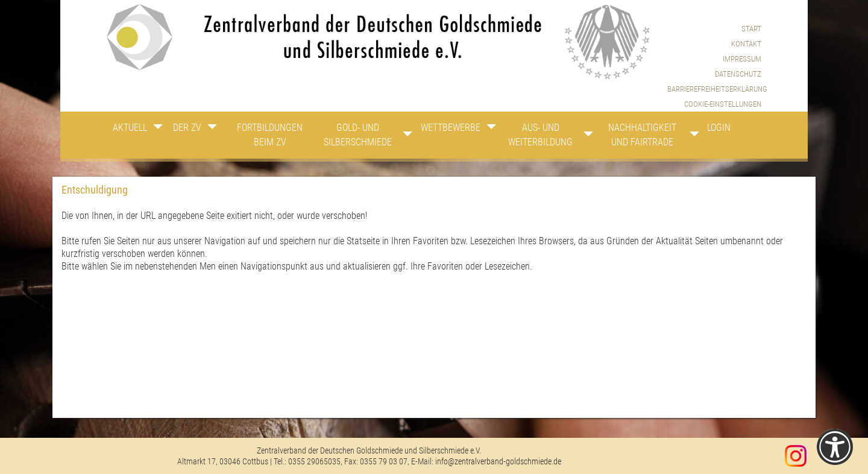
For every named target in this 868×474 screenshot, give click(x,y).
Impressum (742, 59)
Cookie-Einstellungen (723, 104)
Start (751, 29)
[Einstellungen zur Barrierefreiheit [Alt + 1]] (835, 447)
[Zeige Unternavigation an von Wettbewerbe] (489, 130)
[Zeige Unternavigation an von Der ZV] (214, 130)
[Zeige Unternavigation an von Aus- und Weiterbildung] (587, 137)
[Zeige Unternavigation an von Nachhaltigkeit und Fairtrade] (690, 137)
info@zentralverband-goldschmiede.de (498, 461)
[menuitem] (714, 104)
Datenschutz (738, 74)
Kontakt (746, 44)
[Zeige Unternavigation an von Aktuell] (158, 130)
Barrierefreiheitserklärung (714, 89)
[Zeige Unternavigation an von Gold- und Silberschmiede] (401, 137)
